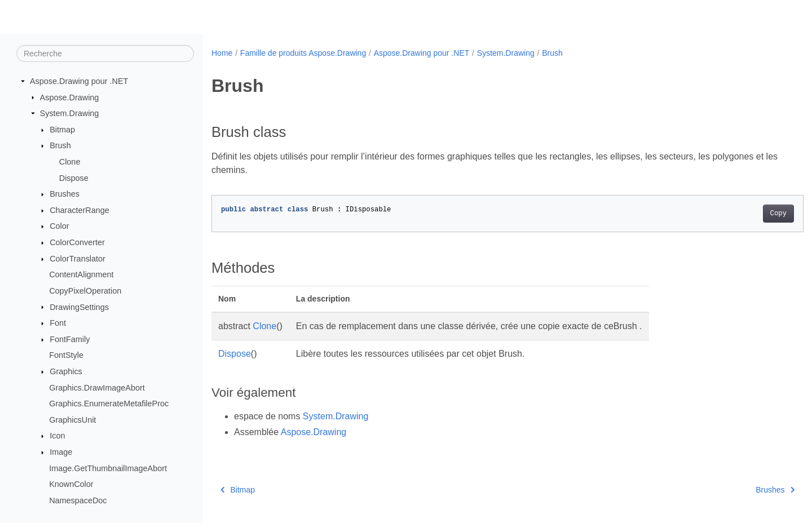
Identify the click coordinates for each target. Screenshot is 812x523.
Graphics (66, 371)
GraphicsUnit (72, 420)
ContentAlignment (81, 274)
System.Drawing (70, 113)
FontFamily (70, 339)
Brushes (65, 194)
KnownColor (71, 484)
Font (58, 323)
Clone (70, 162)
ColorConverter (77, 242)
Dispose (74, 178)
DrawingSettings (79, 307)
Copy (737, 214)
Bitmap (62, 130)
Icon (57, 436)
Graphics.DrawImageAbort (97, 387)
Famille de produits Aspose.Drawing (303, 53)
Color (59, 226)
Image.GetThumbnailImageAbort (108, 468)
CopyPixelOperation (85, 291)
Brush (60, 145)
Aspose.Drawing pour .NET (79, 81)
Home (222, 53)
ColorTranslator (78, 259)
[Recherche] (105, 54)
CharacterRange (80, 210)
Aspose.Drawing (70, 97)
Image (61, 452)
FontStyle (66, 355)
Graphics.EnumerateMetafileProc (109, 404)
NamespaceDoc (78, 500)
